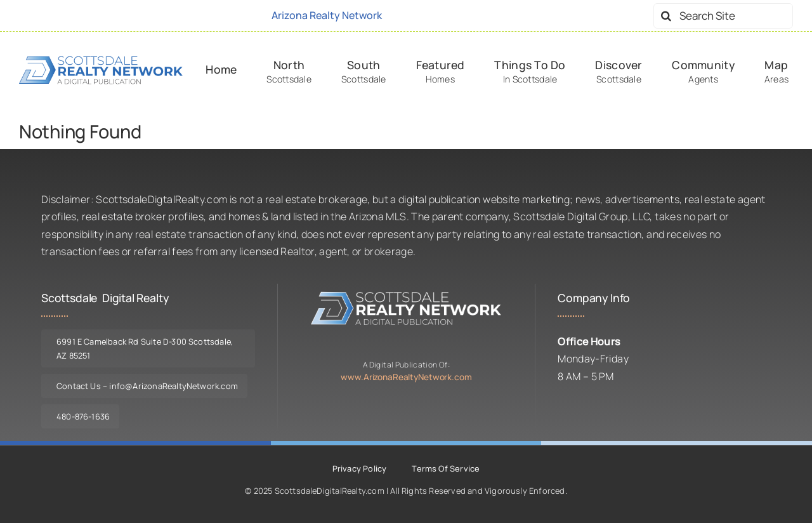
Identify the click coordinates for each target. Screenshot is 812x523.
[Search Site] (723, 16)
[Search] (666, 16)
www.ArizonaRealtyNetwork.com (406, 377)
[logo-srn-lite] (406, 295)
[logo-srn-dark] (101, 60)
